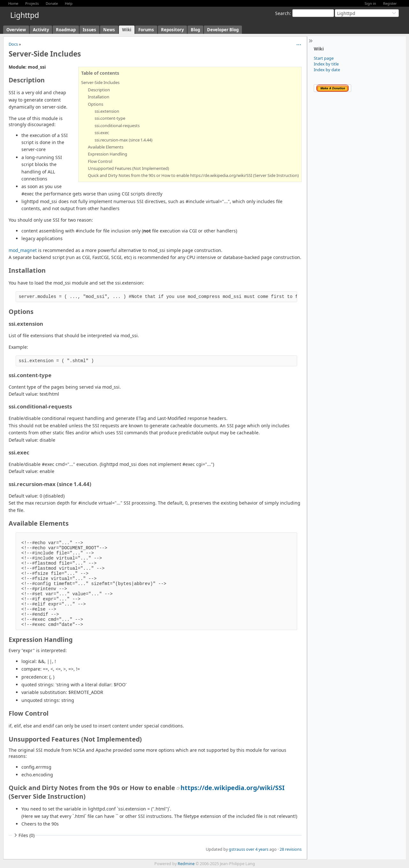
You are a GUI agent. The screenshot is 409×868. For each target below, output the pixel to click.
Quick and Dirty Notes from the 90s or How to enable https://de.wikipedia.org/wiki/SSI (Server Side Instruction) (193, 175)
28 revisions (291, 849)
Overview (16, 30)
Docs (13, 44)
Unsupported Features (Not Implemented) (128, 168)
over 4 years (257, 849)
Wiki (127, 30)
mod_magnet (23, 250)
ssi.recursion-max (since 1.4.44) (123, 140)
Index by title (326, 64)
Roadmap (66, 30)
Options (96, 104)
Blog (195, 30)
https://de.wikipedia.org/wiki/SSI (233, 788)
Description (99, 90)
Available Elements (106, 147)
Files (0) (24, 835)
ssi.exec (102, 133)
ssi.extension (107, 111)
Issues (89, 30)
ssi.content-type (110, 118)
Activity (41, 30)
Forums (146, 30)
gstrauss (237, 849)
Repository (172, 30)
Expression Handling (108, 154)
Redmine (186, 864)
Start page (324, 58)
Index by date (327, 70)
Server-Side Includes (100, 82)
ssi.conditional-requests (117, 126)
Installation (99, 97)
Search (282, 13)
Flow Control (100, 161)
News (109, 30)
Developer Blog (223, 30)
